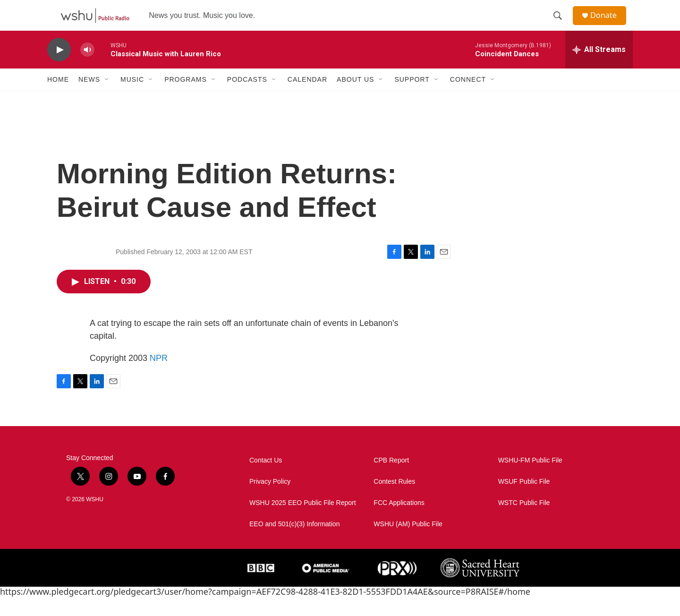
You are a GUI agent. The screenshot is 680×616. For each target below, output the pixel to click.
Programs (186, 98)
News (89, 98)
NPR (159, 377)
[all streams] (599, 68)
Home (58, 98)
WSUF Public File (524, 500)
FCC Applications (399, 522)
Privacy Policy (270, 500)
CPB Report (391, 479)
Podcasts (247, 98)
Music (132, 98)
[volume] (87, 69)
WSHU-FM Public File (530, 479)
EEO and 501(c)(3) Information (294, 543)
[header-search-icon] (561, 25)
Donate (609, 25)
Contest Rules (394, 500)
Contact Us (266, 479)
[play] (59, 69)
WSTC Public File (524, 522)
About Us (355, 98)
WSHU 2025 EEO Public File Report (303, 522)
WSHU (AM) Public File (408, 543)
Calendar (307, 98)
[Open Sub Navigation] (107, 98)
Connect (468, 98)
